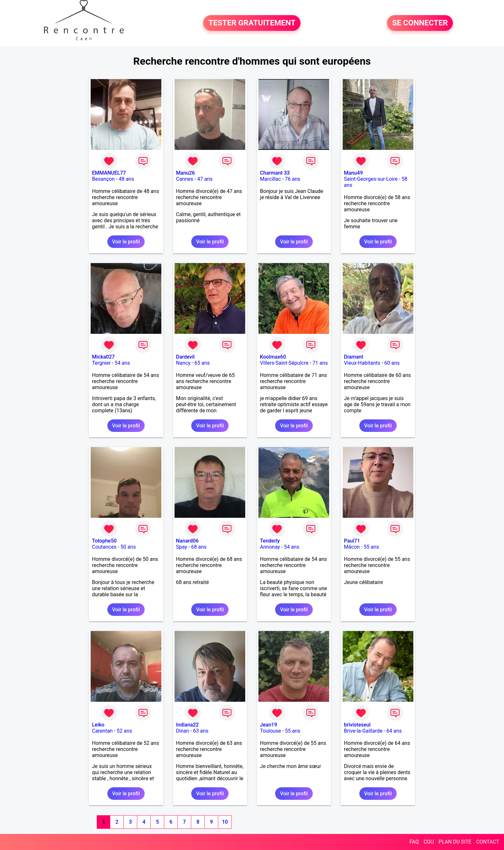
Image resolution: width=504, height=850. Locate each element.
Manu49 (353, 173)
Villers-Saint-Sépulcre (284, 363)
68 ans (199, 547)
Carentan (102, 731)
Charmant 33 (275, 173)
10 (225, 822)
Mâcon (352, 547)
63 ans (201, 731)
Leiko (98, 725)
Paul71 (352, 541)
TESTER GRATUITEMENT (252, 23)
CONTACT (488, 842)
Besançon (103, 179)
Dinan (183, 731)
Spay (182, 547)
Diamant (354, 357)
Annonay (270, 547)
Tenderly (270, 541)
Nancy (183, 363)
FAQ (414, 842)
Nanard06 (187, 541)
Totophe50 (104, 541)
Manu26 (186, 173)
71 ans (320, 363)
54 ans (122, 363)
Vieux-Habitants (362, 363)
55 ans (371, 547)
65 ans (202, 363)
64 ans (394, 731)
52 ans (124, 731)
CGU (429, 842)
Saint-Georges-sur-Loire (371, 179)
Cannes (185, 179)
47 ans (205, 179)
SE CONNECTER (420, 23)
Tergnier (101, 363)
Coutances (104, 547)
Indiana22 (188, 725)
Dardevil (185, 357)
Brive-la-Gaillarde (363, 731)
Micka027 (103, 357)
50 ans (128, 547)
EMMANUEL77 (109, 173)
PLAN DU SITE (455, 842)
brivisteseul (357, 725)
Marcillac (270, 179)
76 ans (292, 179)
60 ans (392, 363)
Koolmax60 (273, 357)
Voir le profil (126, 242)
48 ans (126, 179)
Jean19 (269, 725)
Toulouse (270, 731)
